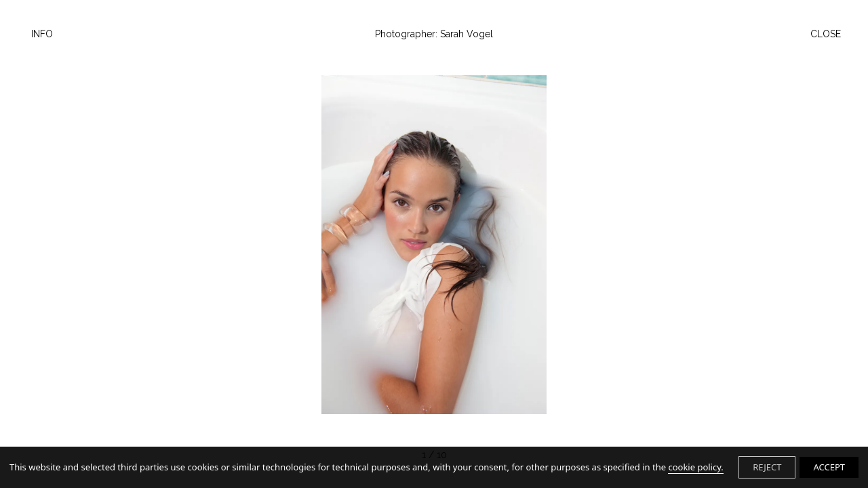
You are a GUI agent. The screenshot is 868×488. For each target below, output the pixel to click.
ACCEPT (829, 467)
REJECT (767, 467)
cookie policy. (695, 467)
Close (826, 34)
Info (42, 34)
